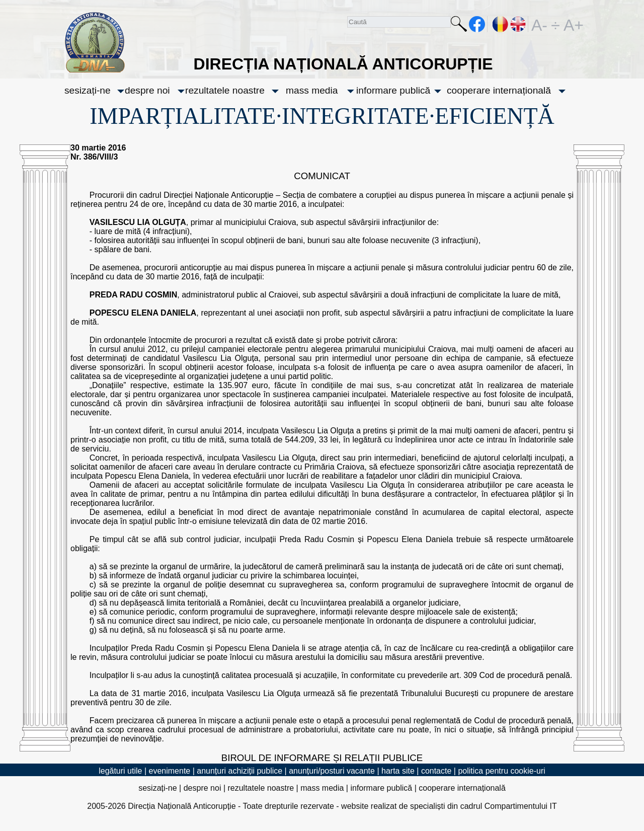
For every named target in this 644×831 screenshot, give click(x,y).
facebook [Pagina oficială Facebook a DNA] (477, 24)
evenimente (170, 771)
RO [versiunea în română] (501, 24)
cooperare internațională (499, 90)
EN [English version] (518, 24)
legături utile (120, 771)
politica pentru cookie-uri (501, 771)
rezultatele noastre (225, 90)
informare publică (393, 90)
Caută (459, 26)
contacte (436, 771)
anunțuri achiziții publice (239, 771)
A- (539, 24)
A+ (572, 24)
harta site (398, 771)
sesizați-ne (88, 90)
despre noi (147, 90)
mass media (312, 90)
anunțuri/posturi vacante (332, 771)
